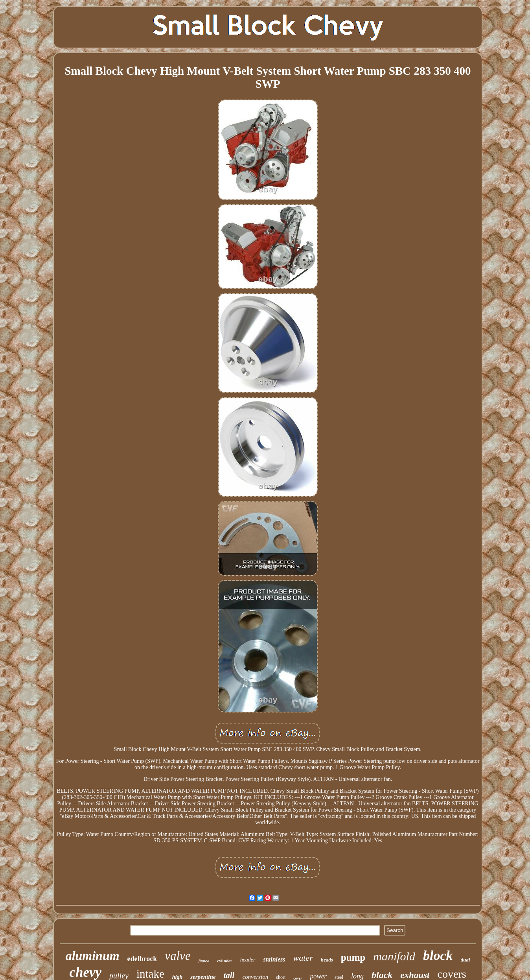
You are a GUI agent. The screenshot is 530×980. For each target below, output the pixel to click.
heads (327, 960)
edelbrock (142, 959)
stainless (274, 959)
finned (204, 961)
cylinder (225, 961)
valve (178, 956)
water (303, 958)
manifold (394, 956)
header (248, 960)
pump (353, 957)
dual (466, 960)
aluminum (93, 956)
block (438, 955)
